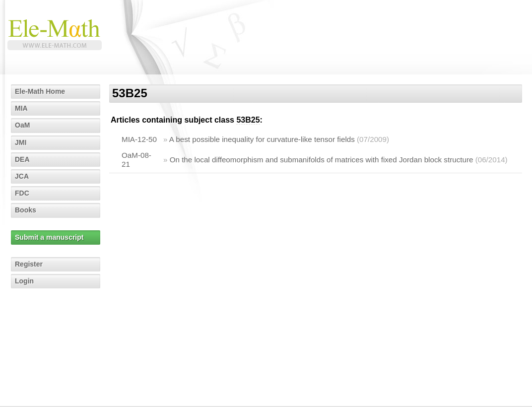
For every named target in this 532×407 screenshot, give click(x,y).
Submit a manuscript (49, 237)
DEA (22, 159)
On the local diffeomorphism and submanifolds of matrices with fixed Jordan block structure (322, 160)
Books (26, 210)
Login (24, 281)
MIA (21, 108)
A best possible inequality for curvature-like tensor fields (262, 139)
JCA (22, 176)
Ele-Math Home (40, 91)
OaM (22, 125)
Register (29, 264)
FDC (22, 193)
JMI (21, 142)
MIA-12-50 (139, 139)
